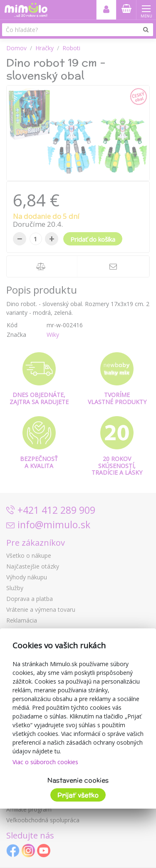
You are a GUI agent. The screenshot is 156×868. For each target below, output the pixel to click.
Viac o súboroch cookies (45, 762)
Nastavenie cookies (78, 780)
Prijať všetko (78, 795)
